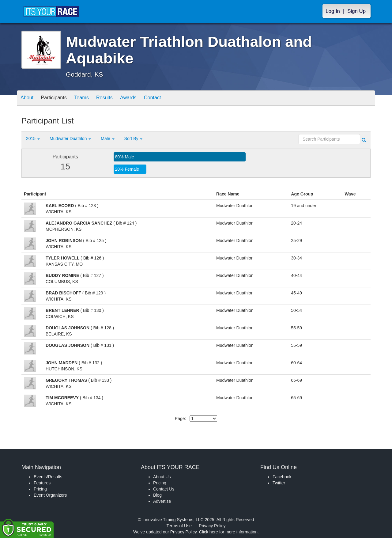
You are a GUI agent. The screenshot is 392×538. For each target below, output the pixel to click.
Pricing (40, 489)
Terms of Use (179, 526)
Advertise (162, 501)
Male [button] (107, 138)
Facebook (282, 477)
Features (42, 483)
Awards (142, 99)
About (28, 99)
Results (115, 99)
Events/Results (48, 477)
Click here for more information (228, 532)
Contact (169, 99)
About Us (162, 477)
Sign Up (356, 11)
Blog (157, 495)
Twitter (279, 483)
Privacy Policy (212, 526)
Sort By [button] (134, 138)
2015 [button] (33, 138)
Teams (89, 99)
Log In (333, 11)
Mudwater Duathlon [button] (70, 138)
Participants (58, 99)
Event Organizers (50, 495)
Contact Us (164, 489)
